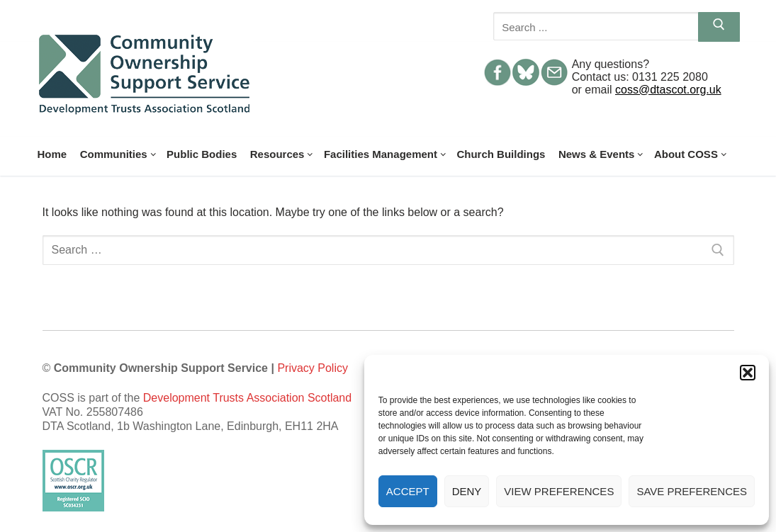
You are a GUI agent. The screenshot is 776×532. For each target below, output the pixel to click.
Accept (408, 491)
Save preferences (692, 491)
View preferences (559, 491)
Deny (467, 491)
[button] (748, 373)
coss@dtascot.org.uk (668, 90)
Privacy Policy (313, 368)
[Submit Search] (719, 27)
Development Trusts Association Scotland (247, 398)
